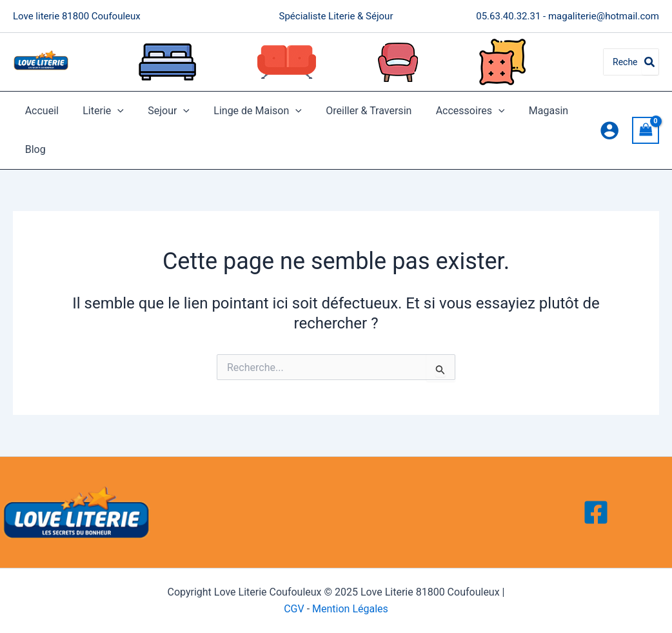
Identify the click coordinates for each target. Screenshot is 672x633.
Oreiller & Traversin (353, 111)
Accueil (40, 111)
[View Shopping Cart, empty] (646, 130)
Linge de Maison (246, 111)
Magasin (526, 111)
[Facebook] (596, 512)
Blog (34, 149)
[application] (112, 111)
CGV (294, 609)
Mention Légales (350, 609)
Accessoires (451, 111)
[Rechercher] (650, 62)
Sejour (160, 111)
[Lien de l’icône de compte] (609, 130)
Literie (98, 111)
